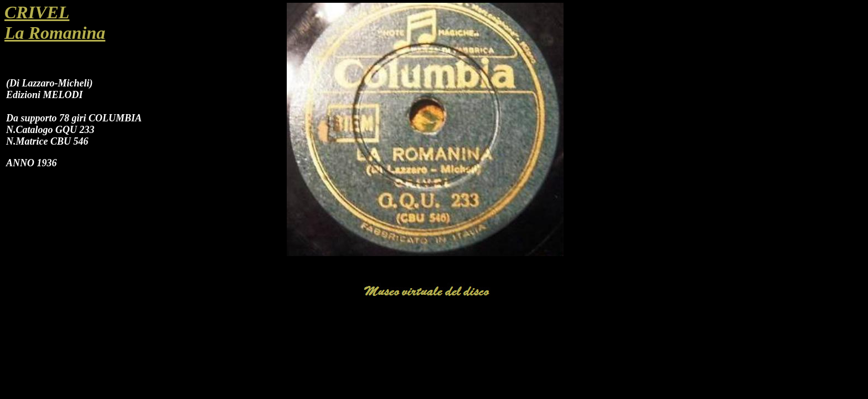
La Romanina (55, 33)
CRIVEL (37, 12)
